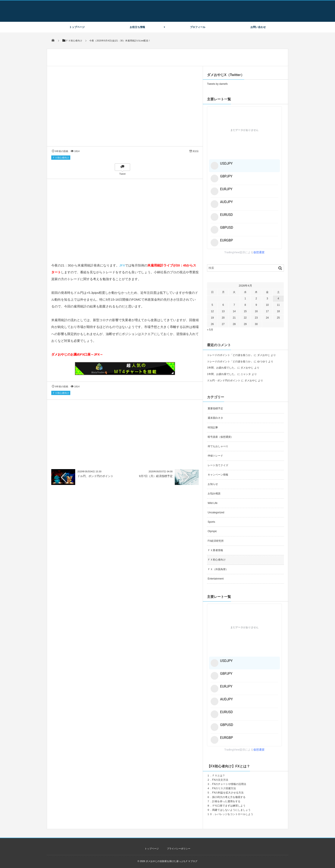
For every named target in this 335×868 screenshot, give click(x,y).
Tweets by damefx (217, 84)
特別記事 (213, 427)
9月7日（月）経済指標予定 (156, 476)
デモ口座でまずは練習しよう (229, 806)
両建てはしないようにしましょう (231, 810)
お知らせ (213, 484)
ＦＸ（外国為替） (218, 569)
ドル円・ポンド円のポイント (224, 381)
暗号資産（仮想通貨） (220, 437)
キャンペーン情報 (218, 475)
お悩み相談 (214, 493)
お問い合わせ (258, 27)
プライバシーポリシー (179, 849)
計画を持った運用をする (226, 801)
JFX (122, 265)
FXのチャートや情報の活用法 (229, 784)
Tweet (122, 174)
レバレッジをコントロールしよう (234, 814)
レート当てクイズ (218, 465)
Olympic (212, 531)
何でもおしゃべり (218, 446)
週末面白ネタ (215, 418)
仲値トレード (215, 456)
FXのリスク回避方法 (224, 788)
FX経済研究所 (216, 541)
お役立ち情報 (137, 27)
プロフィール (198, 27)
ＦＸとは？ (219, 776)
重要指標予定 (215, 408)
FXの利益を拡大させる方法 (228, 793)
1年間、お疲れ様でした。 (222, 368)
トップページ (77, 27)
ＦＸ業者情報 (215, 550)
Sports (211, 522)
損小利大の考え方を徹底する (229, 797)
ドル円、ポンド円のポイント (95, 476)
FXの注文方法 (220, 780)
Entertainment (216, 579)
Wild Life (213, 503)
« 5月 (210, 330)
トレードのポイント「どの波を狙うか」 (230, 355)
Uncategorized (216, 512)
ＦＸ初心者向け (61, 158)
